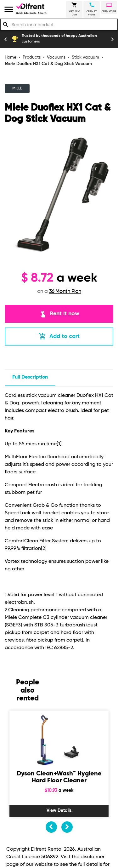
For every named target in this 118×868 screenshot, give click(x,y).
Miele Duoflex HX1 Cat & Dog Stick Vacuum (48, 64)
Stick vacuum (85, 57)
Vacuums (56, 57)
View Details (59, 811)
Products (32, 57)
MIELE (17, 89)
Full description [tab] (30, 377)
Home (11, 57)
